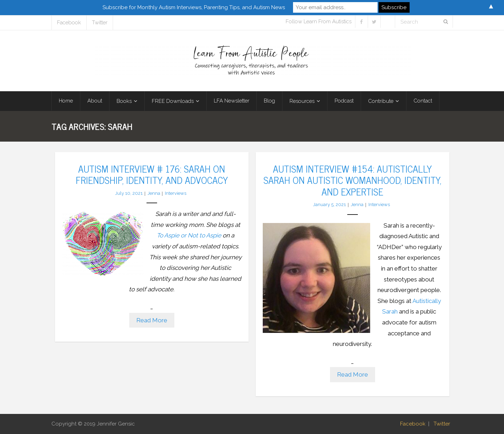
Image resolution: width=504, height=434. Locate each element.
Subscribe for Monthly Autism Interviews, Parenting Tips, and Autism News (194, 7)
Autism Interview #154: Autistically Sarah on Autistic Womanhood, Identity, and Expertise (352, 180)
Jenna (154, 193)
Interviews (176, 193)
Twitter (100, 23)
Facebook (69, 23)
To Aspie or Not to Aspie (189, 235)
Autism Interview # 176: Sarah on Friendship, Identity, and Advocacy (152, 174)
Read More (152, 320)
